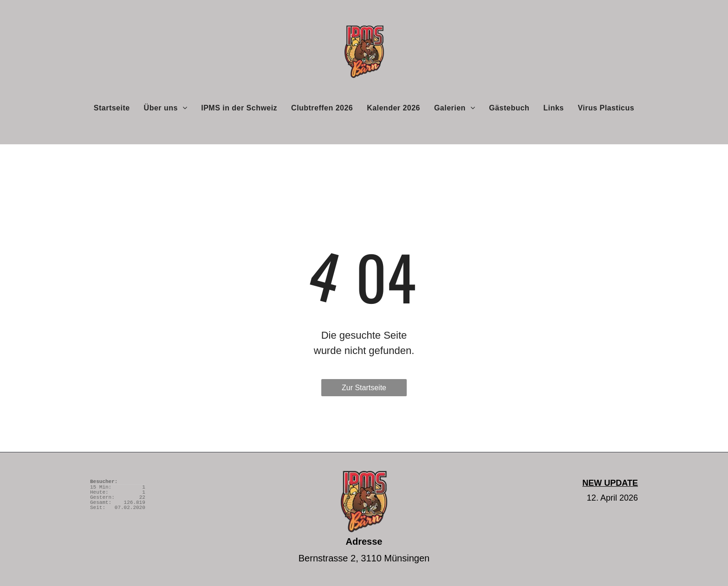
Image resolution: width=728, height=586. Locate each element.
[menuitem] (112, 108)
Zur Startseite (364, 388)
